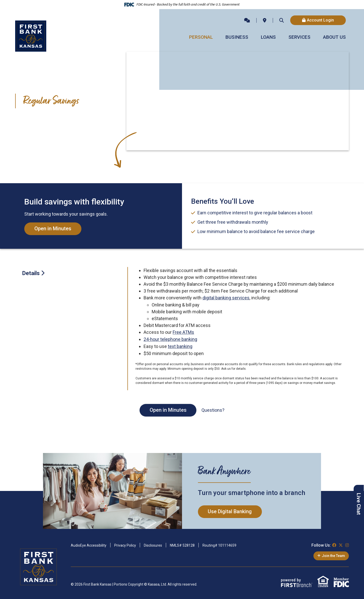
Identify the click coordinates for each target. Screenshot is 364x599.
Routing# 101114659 (219, 544)
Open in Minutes (53, 229)
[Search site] (282, 20)
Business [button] (237, 37)
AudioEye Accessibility (89, 544)
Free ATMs (183, 332)
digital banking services (226, 298)
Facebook (334, 544)
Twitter (341, 544)
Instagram (347, 544)
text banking (180, 346)
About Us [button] (334, 37)
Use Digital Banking (230, 511)
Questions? (213, 409)
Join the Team (333, 555)
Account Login (320, 20)
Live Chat (359, 504)
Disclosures (153, 544)
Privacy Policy (125, 544)
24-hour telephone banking (170, 339)
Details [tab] (31, 273)
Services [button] (299, 37)
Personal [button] (201, 37)
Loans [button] (268, 37)
